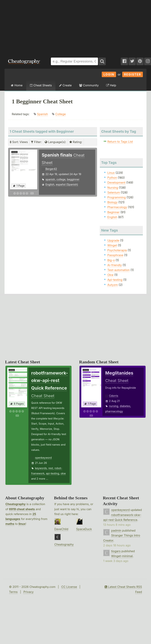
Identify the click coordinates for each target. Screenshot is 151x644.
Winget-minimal (122, 556)
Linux (111, 173)
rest (51, 468)
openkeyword (43, 458)
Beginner (114, 212)
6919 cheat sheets (22, 509)
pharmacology (114, 411)
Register (133, 74)
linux (22, 524)
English (50, 184)
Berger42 (51, 169)
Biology (112, 202)
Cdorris (114, 396)
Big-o (111, 260)
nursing (114, 406)
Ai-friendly (115, 265)
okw (63, 473)
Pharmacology (117, 207)
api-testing (53, 473)
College (61, 114)
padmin (116, 530)
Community (89, 85)
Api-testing (115, 280)
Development (116, 182)
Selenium (114, 192)
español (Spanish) (67, 184)
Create (65, 85)
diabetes (125, 406)
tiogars (116, 551)
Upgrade (113, 240)
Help (111, 85)
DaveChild (61, 529)
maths (10, 524)
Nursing (113, 188)
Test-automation (119, 270)
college (61, 179)
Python (112, 178)
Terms (13, 592)
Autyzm (113, 285)
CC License (69, 587)
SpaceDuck (84, 529)
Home (17, 85)
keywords (41, 468)
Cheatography (15, 504)
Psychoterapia (117, 250)
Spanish (42, 114)
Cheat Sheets (41, 85)
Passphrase (115, 255)
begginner (73, 179)
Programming (117, 197)
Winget (112, 245)
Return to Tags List (120, 142)
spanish (50, 179)
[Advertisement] (49, 27)
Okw (110, 275)
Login (109, 74)
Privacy (28, 592)
